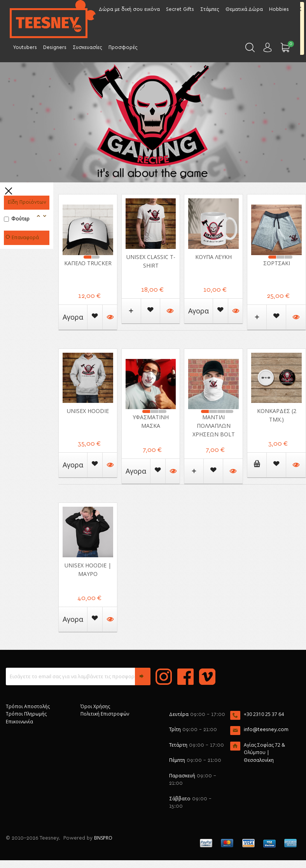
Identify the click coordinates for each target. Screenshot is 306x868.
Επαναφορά (23, 238)
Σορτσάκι (277, 263)
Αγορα (73, 317)
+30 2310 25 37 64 (264, 714)
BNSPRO (103, 838)
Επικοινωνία (19, 722)
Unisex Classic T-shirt (151, 261)
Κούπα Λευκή (213, 257)
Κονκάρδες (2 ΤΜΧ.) (277, 415)
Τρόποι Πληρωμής (26, 714)
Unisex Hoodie (88, 411)
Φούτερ (17, 219)
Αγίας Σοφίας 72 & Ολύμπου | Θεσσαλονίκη (264, 752)
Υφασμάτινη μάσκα (151, 421)
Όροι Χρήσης (95, 706)
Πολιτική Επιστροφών (105, 714)
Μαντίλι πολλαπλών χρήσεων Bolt (214, 426)
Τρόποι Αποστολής (28, 706)
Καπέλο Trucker (88, 263)
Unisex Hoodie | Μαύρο (88, 570)
